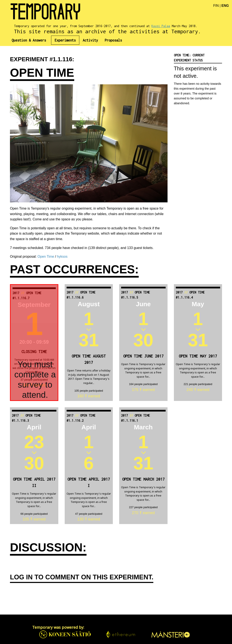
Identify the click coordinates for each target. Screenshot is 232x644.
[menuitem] (31, 40)
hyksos (62, 257)
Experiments (65, 40)
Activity (90, 40)
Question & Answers (29, 40)
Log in (21, 577)
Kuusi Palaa (161, 26)
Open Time (46, 257)
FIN (216, 6)
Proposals (113, 40)
